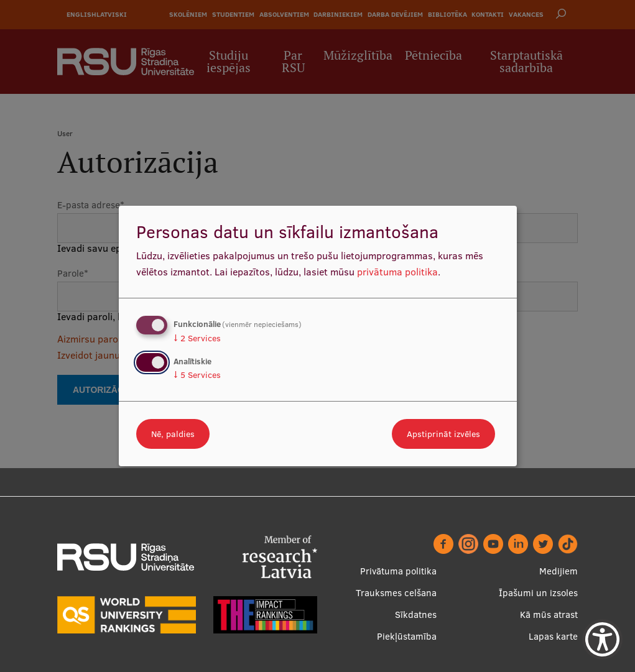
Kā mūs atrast (549, 614)
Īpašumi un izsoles (538, 593)
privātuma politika (397, 272)
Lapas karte (553, 636)
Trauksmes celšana (396, 593)
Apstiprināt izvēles (443, 434)
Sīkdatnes (416, 614)
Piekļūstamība (407, 636)
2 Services (197, 338)
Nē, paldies (173, 434)
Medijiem (559, 571)
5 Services (197, 375)
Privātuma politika (398, 571)
